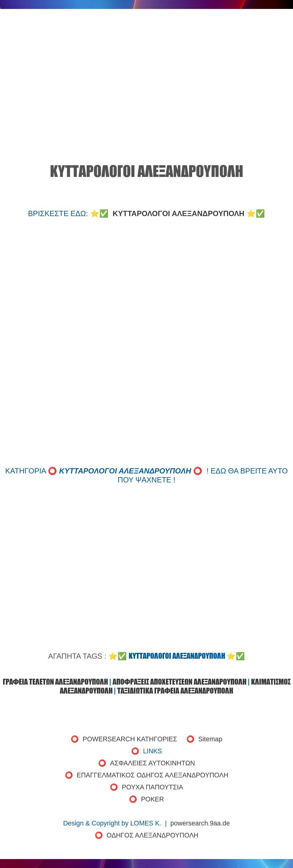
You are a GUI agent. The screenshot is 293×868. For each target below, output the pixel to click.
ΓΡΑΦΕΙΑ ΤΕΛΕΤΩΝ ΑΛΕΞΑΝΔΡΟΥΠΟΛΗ (55, 682)
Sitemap (210, 739)
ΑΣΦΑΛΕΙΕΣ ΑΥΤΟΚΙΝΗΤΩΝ (153, 763)
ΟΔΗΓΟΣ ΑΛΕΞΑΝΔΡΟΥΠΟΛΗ (153, 835)
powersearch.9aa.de (200, 823)
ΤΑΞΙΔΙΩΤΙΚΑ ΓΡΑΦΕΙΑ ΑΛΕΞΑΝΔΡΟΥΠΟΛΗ (175, 691)
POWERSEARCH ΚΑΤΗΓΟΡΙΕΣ (130, 739)
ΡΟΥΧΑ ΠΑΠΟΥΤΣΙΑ (153, 787)
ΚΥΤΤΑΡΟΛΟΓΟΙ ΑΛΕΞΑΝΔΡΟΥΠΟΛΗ (178, 213)
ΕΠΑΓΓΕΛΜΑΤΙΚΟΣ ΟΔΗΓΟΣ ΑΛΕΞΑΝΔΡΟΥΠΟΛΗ (153, 775)
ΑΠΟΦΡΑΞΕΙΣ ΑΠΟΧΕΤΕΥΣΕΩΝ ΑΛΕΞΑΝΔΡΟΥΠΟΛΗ (180, 682)
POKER (153, 799)
